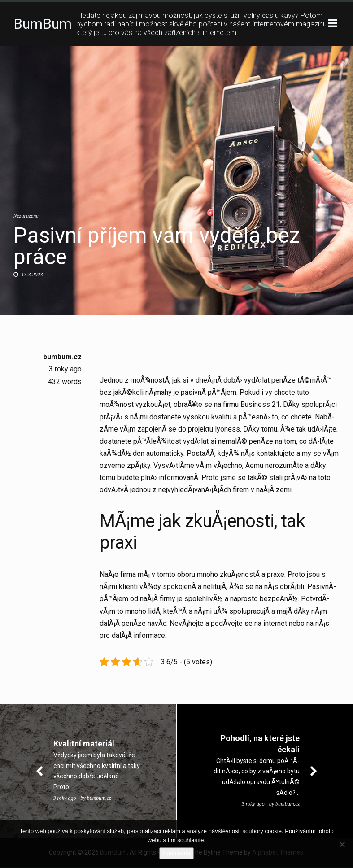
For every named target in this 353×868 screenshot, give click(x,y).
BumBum (43, 24)
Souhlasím (176, 853)
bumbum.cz (62, 357)
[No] (342, 844)
